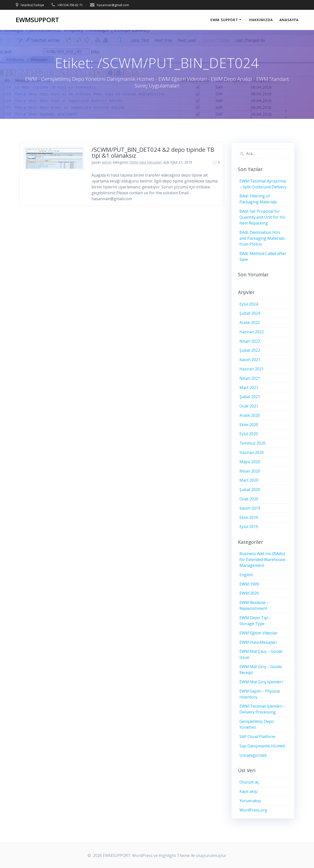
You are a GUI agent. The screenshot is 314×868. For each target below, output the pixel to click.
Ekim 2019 (249, 518)
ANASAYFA (289, 20)
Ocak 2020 (249, 499)
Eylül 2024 (249, 304)
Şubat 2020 (250, 490)
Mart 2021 (249, 388)
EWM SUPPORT (224, 20)
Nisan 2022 (250, 341)
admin (107, 162)
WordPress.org (253, 810)
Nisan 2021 (250, 378)
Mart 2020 (249, 480)
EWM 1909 (249, 584)
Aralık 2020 (250, 415)
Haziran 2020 (252, 452)
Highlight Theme (174, 855)
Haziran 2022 (252, 332)
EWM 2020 (249, 593)
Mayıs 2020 (250, 462)
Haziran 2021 (252, 369)
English (246, 575)
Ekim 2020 (249, 425)
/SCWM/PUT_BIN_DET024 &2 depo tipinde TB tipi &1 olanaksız (153, 152)
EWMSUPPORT (37, 20)
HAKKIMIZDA (261, 20)
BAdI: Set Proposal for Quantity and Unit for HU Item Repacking (262, 217)
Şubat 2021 (250, 397)
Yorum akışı (250, 801)
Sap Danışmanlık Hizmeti (262, 746)
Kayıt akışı (249, 791)
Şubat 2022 (250, 350)
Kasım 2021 (250, 360)
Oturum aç (249, 782)
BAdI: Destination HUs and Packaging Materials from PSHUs (262, 238)
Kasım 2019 (250, 508)
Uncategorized (253, 755)
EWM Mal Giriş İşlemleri (261, 682)
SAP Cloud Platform (257, 737)
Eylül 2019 (249, 527)
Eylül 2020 (249, 434)
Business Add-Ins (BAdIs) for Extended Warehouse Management (262, 560)
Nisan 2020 (250, 471)
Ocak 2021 (249, 406)
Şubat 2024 (250, 313)
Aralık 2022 (250, 322)
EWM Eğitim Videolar (258, 633)
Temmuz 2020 (252, 443)
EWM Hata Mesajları (145, 162)
